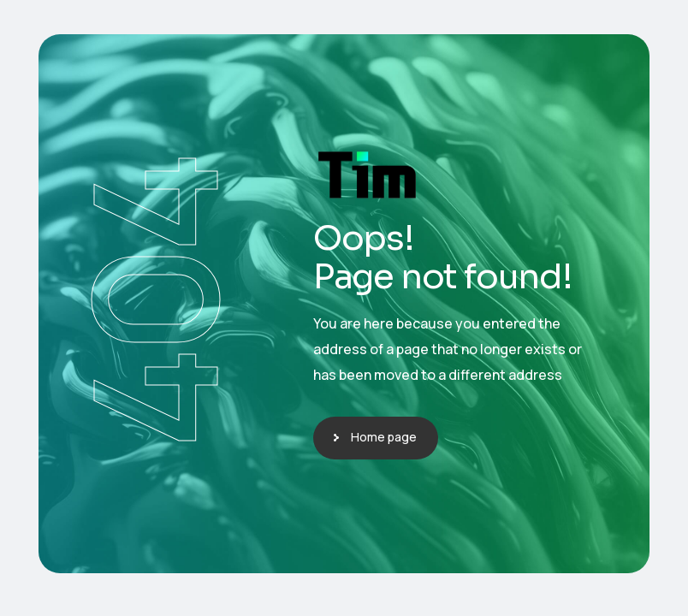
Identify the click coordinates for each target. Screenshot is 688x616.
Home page (384, 437)
